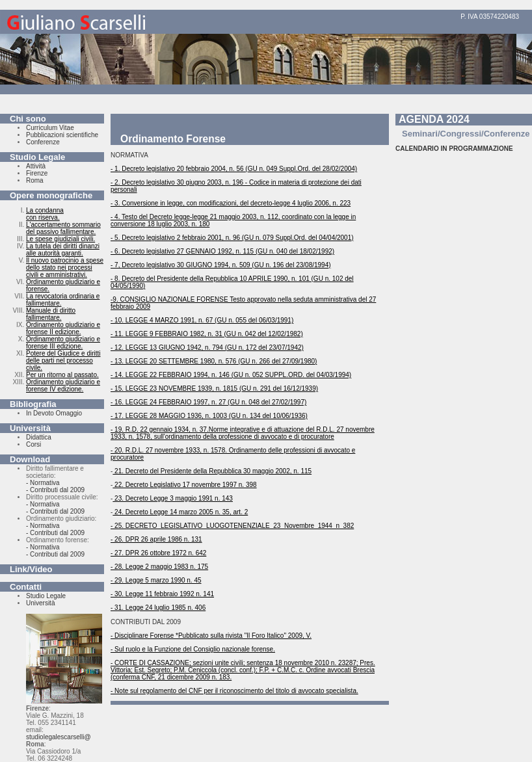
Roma (35, 180)
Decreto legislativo (148, 169)
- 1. (116, 169)
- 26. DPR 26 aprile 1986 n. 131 (156, 539)
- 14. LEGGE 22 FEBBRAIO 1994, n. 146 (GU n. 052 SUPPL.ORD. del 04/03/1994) (231, 375)
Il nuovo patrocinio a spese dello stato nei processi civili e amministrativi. (65, 268)
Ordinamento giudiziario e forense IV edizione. (63, 386)
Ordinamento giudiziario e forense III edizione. (63, 343)
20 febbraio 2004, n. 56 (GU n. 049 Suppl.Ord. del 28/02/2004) (266, 169)
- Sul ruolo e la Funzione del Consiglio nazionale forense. (193, 649)
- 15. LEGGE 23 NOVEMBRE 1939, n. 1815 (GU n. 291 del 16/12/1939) (214, 388)
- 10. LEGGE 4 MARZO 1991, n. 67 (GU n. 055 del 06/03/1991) (202, 320)
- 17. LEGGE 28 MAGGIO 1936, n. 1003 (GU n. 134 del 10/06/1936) (209, 416)
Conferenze (43, 142)
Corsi (33, 444)
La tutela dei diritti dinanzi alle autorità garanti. (63, 250)
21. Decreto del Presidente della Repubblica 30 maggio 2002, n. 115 (212, 471)
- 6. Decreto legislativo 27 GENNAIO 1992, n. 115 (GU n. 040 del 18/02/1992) (222, 251)
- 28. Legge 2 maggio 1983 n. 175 (159, 567)
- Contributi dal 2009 (55, 490)
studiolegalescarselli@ (59, 737)
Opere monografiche (51, 195)
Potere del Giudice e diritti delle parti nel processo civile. (63, 361)
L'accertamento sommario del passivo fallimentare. (63, 228)
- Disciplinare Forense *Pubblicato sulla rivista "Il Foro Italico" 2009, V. (211, 636)
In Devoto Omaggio (54, 413)
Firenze (37, 173)
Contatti (26, 587)
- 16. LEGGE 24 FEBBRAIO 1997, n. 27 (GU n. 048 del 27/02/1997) (208, 402)
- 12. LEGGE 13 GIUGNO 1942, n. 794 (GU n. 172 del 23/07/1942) (207, 348)
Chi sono (28, 119)
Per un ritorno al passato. (62, 375)
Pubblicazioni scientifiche (62, 135)
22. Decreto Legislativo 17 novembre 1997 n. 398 (184, 485)
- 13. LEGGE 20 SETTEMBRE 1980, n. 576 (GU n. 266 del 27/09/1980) (214, 361)
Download (30, 459)
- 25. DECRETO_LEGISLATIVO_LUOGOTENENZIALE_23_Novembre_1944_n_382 (232, 526)
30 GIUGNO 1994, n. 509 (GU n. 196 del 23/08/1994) (253, 265)
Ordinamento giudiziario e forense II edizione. (63, 328)
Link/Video (31, 569)
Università (30, 428)
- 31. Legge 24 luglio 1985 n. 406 (158, 608)
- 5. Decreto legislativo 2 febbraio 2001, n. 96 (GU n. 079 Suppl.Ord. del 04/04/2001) (232, 238)
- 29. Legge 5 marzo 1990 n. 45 (156, 580)
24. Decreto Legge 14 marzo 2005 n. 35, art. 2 (180, 512)
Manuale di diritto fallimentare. (51, 314)
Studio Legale (37, 157)
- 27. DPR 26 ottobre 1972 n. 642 (158, 553)
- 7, (116, 265)
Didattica (39, 437)
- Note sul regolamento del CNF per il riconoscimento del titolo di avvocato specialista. (234, 691)
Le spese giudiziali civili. (60, 239)
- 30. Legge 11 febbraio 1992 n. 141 (162, 594)
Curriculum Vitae (50, 128)
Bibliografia (33, 404)
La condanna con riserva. (45, 214)
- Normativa (43, 483)
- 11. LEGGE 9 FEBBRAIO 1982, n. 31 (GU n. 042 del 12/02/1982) (207, 334)
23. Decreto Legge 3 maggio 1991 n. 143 (173, 498)
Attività (36, 166)
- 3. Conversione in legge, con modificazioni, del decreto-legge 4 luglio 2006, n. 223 (231, 203)
